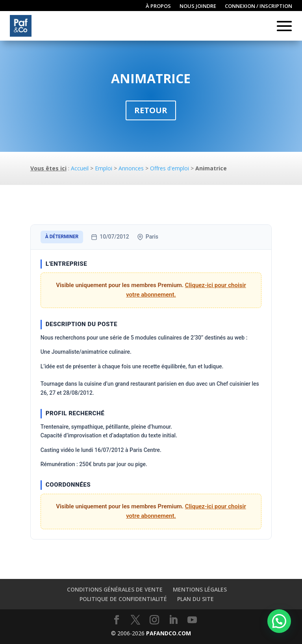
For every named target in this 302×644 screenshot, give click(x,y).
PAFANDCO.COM (169, 633)
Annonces (131, 168)
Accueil (80, 168)
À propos (158, 6)
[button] (279, 621)
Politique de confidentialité (123, 599)
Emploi (104, 168)
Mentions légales (200, 589)
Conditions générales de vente (115, 589)
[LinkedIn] (173, 620)
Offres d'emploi (170, 168)
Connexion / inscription (258, 6)
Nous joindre (198, 6)
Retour (151, 110)
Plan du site (195, 599)
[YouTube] (192, 620)
